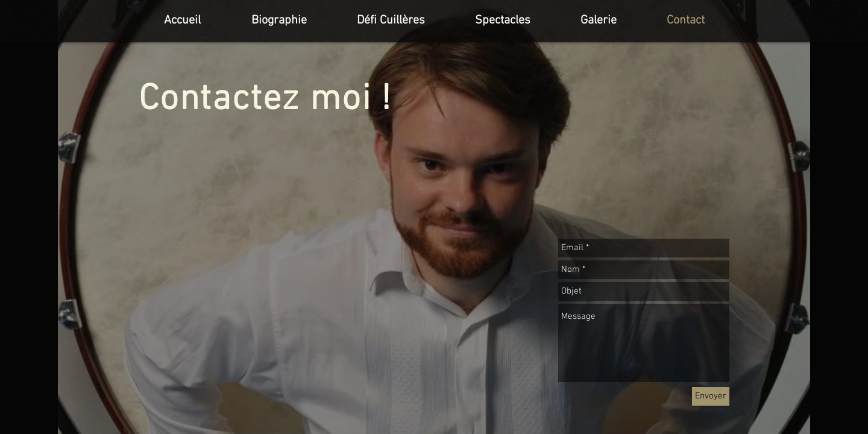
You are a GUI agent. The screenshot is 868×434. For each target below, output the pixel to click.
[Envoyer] (711, 396)
